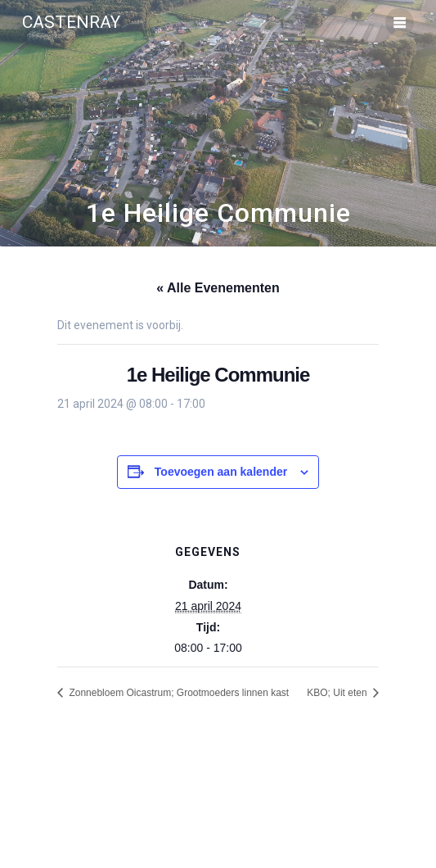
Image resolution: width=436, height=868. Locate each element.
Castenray (71, 23)
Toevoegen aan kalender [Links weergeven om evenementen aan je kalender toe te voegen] (221, 472)
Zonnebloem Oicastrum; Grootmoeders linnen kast (178, 693)
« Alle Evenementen (218, 288)
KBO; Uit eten (338, 693)
